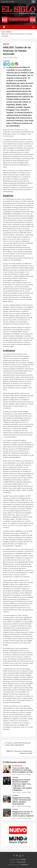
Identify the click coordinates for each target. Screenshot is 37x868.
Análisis (6, 44)
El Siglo (23, 859)
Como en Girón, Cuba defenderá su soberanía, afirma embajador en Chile (23, 770)
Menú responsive (33, 2)
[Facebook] (5, 64)
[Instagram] (16, 64)
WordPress (25, 865)
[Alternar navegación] (4, 27)
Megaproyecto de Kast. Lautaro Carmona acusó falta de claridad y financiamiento (22, 801)
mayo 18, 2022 (8, 58)
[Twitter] (9, 64)
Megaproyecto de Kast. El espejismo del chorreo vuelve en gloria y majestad (23, 814)
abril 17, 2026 (16, 774)
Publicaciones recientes (15, 762)
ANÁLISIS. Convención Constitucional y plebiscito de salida (19, 752)
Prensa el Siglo (26, 774)
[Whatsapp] (13, 64)
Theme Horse (21, 862)
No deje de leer (17, 766)
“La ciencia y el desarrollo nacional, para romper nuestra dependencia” (18, 744)
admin (15, 58)
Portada (15, 778)
